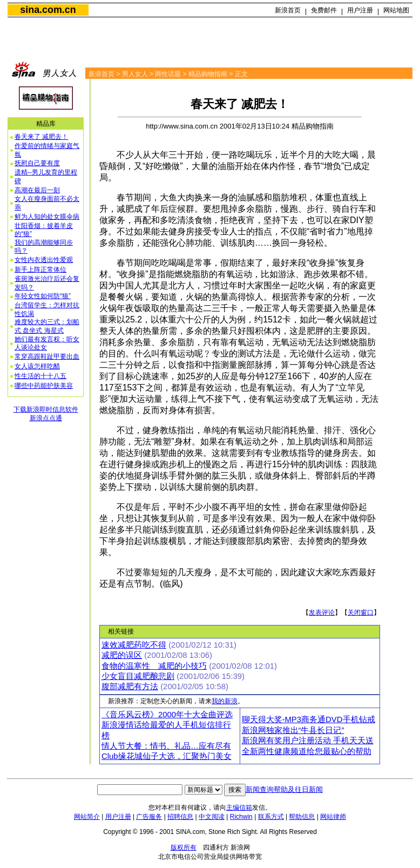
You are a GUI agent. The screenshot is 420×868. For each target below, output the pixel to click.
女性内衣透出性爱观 (44, 260)
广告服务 (149, 817)
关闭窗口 (361, 613)
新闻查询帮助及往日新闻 (284, 789)
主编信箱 (239, 808)
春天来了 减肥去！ (41, 137)
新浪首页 (288, 10)
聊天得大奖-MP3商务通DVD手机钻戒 (309, 719)
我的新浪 (225, 701)
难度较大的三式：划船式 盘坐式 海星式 (47, 326)
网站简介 (87, 817)
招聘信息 (180, 817)
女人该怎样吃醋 (37, 366)
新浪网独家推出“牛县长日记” (293, 730)
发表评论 (322, 613)
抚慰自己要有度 (37, 163)
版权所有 (184, 847)
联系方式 (271, 817)
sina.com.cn (48, 10)
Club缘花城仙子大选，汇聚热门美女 (167, 756)
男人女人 (135, 74)
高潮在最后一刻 (37, 190)
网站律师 (333, 817)
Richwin (241, 817)
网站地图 (396, 10)
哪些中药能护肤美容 (44, 386)
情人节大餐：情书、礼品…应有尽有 (166, 746)
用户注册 (360, 10)
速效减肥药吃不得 (134, 645)
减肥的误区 (122, 655)
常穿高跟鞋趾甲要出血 (47, 356)
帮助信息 (302, 817)
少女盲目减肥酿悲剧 (138, 676)
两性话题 (168, 74)
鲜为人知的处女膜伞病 (47, 217)
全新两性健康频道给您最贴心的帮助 (307, 751)
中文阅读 (212, 817)
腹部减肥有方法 (130, 687)
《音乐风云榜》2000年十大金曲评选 (167, 715)
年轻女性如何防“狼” (43, 296)
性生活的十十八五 (40, 376)
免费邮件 (324, 10)
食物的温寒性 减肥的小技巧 (154, 666)
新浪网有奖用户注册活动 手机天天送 (308, 741)
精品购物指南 (208, 74)
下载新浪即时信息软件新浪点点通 (46, 414)
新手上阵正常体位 (40, 270)
